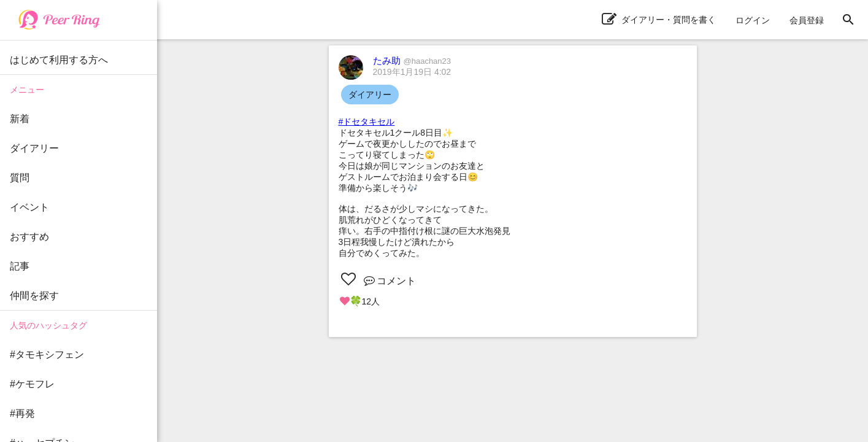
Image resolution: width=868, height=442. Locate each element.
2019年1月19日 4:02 (412, 72)
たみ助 (412, 60)
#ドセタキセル (367, 122)
